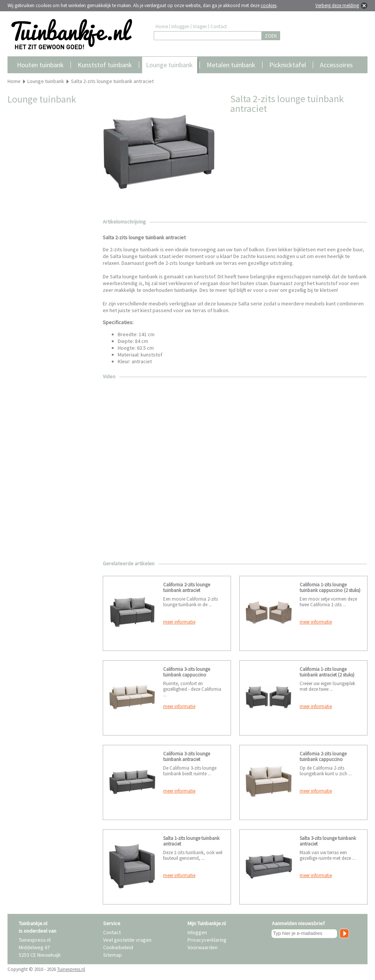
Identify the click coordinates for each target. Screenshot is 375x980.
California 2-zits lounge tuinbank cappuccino (323, 757)
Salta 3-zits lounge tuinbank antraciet (328, 841)
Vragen (200, 26)
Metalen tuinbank (231, 65)
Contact (219, 26)
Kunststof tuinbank (105, 65)
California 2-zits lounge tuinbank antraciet (187, 587)
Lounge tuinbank (169, 65)
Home (162, 26)
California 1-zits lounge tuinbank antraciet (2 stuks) (327, 672)
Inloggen (180, 26)
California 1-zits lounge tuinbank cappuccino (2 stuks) (330, 587)
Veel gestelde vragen (127, 940)
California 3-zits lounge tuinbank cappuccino (187, 672)
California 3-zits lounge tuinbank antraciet (187, 757)
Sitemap (112, 955)
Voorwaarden (202, 947)
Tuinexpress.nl (71, 969)
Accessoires (336, 65)
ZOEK (271, 36)
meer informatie (179, 622)
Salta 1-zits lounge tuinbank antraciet (191, 841)
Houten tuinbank (40, 65)
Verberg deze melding (337, 5)
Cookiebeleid (118, 947)
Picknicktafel (288, 65)
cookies (268, 5)
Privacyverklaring (207, 940)
